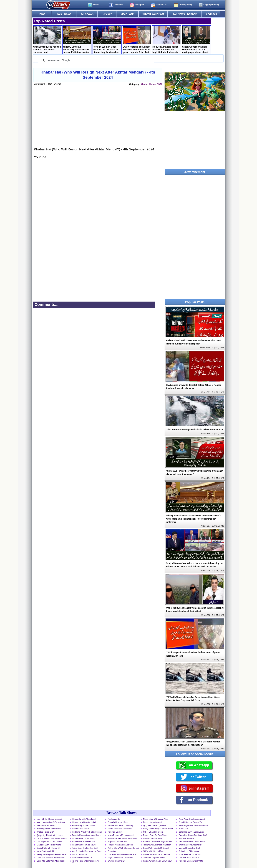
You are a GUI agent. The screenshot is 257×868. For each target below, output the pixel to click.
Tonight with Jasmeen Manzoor (157, 845)
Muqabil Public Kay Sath (189, 848)
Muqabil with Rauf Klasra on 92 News (192, 842)
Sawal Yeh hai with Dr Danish (156, 848)
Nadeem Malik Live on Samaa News (156, 855)
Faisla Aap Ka (114, 819)
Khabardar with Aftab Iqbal (84, 819)
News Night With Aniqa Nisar (156, 819)
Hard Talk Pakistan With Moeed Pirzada (51, 858)
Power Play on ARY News (84, 825)
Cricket (107, 14)
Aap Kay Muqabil (186, 838)
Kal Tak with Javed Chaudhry (120, 825)
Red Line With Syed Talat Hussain (87, 832)
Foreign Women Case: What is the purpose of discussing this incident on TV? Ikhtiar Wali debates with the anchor (107, 40)
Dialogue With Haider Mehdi (49, 845)
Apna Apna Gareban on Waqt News (192, 819)
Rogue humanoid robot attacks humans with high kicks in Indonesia (166, 40)
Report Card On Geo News (155, 835)
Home (42, 14)
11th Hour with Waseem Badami (122, 854)
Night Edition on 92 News (83, 838)
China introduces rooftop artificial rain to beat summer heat (47, 40)
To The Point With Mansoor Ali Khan (85, 861)
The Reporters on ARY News (49, 842)
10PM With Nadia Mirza (154, 851)
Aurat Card (183, 829)
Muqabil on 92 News (46, 825)
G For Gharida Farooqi (153, 832)
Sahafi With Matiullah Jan (83, 842)
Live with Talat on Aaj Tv (189, 858)
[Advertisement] (98, 120)
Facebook (119, 5)
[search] (96, 60)
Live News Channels (185, 14)
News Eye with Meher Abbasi (121, 835)
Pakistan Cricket (115, 832)
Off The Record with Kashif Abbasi (52, 838)
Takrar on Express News (154, 858)
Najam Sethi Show (80, 829)
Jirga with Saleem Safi (118, 842)
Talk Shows (64, 14)
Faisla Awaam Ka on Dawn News (158, 861)
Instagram (140, 5)
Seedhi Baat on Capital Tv (190, 822)
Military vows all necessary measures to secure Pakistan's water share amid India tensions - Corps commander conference (77, 40)
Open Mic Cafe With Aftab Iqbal (51, 861)
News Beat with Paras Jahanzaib (122, 838)
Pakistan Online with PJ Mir (191, 861)
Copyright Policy (211, 5)
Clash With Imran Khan (118, 822)
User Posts (128, 14)
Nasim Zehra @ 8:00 (152, 838)
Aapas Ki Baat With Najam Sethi (157, 842)
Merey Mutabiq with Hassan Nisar (51, 854)
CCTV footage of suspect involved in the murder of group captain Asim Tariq (137, 40)
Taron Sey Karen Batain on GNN (193, 835)
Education (112, 851)
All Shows (87, 14)
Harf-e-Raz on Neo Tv (82, 858)
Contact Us (161, 5)
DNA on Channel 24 (116, 861)
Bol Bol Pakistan (79, 854)
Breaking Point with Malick (190, 845)
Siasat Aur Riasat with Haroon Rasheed (50, 835)
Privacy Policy (186, 5)
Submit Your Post (153, 14)
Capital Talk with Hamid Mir (49, 848)
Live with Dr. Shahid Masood (49, 819)
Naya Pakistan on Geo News (120, 858)
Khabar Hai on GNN (151, 84)
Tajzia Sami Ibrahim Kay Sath (85, 848)
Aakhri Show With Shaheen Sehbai (123, 848)
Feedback (211, 14)
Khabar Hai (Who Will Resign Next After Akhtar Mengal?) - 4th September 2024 (98, 75)
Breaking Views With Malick (49, 829)
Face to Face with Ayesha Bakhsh (87, 835)
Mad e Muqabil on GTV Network (51, 822)
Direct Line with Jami (152, 822)
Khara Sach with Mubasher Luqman (120, 829)
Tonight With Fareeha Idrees (120, 845)
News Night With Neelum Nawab (193, 825)
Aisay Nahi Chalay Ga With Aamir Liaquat (158, 829)
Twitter (96, 5)
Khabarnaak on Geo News (84, 845)
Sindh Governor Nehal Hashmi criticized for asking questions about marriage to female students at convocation (196, 40)
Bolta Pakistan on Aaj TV (190, 854)
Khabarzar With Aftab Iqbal (84, 822)
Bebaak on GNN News (189, 851)
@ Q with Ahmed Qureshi (154, 825)
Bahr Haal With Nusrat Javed (192, 832)
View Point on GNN (45, 851)
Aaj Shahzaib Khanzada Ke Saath (87, 851)
